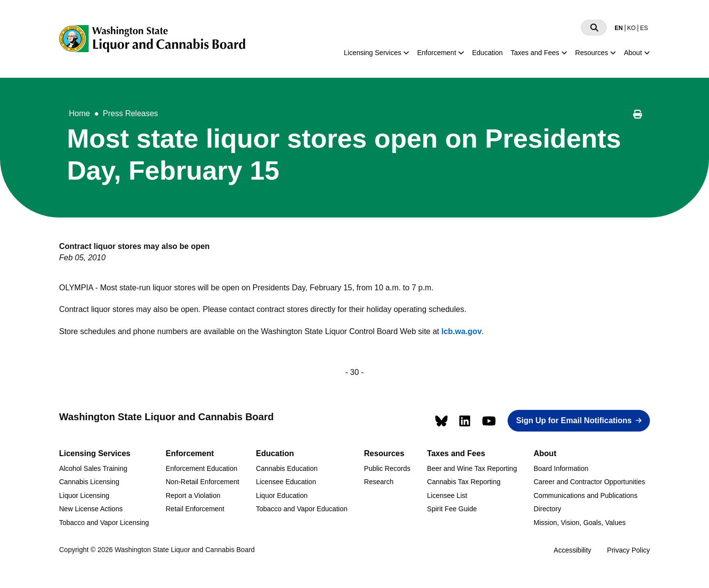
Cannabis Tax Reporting (464, 482)
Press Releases (130, 113)
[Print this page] (638, 116)
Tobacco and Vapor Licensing (104, 523)
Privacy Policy (628, 550)
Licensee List (447, 495)
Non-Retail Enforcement (202, 482)
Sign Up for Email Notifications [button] (574, 420)
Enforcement (436, 53)
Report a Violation (193, 495)
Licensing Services (372, 53)
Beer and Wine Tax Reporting (472, 468)
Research (379, 482)
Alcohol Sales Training (93, 468)
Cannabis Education (287, 468)
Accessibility (573, 550)
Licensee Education (286, 482)
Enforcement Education (201, 468)
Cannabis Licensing (89, 482)
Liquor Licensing (84, 495)
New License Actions (91, 509)
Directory (548, 509)
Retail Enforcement (195, 509)
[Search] (594, 28)
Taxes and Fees (535, 53)
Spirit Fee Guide (452, 509)
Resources (592, 53)
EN (619, 28)
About (633, 53)
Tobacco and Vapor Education (302, 509)
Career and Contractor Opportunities (589, 482)
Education (487, 53)
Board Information (561, 468)
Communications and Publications (586, 495)
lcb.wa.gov (461, 331)
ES (644, 28)
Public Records (387, 468)
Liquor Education (282, 495)
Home (80, 113)
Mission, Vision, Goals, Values (580, 523)
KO (631, 28)
